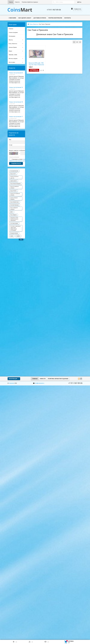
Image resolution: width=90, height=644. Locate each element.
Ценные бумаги (17, 47)
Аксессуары (17, 62)
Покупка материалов (55, 18)
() (15, 642)
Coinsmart (11, 383)
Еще (21, 239)
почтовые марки (14, 223)
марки (12, 236)
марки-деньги (13, 181)
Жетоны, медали (17, 59)
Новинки (11, 29)
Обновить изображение (14, 157)
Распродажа (12, 36)
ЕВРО (12, 212)
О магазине (12, 18)
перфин (18, 236)
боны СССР (13, 174)
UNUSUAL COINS (13, 55)
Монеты (17, 40)
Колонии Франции (14, 205)
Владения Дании (14, 233)
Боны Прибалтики (14, 202)
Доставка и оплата (40, 18)
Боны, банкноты (17, 44)
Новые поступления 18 (16, 102)
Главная (11, 2)
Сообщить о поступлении (34, 70)
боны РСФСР (13, 191)
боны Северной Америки (14, 208)
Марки (17, 51)
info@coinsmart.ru (39, 383)
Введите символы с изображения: (18, 150)
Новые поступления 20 (16, 73)
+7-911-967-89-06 (54, 10)
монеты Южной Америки (14, 199)
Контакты (68, 18)
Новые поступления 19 (16, 87)
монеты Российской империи (15, 194)
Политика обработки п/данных (30, 2)
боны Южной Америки (15, 184)
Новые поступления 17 (16, 117)
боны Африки (13, 215)
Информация (13, 379)
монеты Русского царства (14, 177)
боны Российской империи (14, 187)
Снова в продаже (13, 32)
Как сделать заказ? (25, 18)
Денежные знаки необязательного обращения (14, 219)
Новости (17, 2)
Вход (79, 2)
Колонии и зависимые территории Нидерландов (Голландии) (15, 228)
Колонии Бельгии (14, 171)
